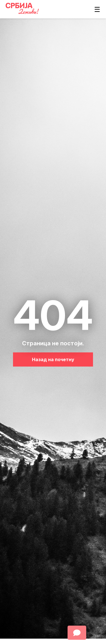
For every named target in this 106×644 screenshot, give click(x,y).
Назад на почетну (53, 359)
